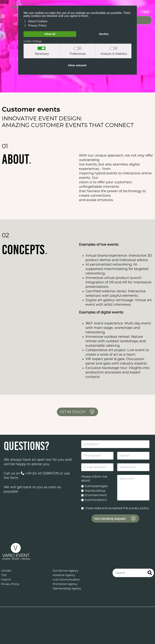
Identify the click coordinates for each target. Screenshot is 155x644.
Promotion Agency (65, 584)
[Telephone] (133, 467)
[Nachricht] (133, 488)
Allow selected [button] (77, 65)
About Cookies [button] (38, 21)
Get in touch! (72, 412)
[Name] (133, 456)
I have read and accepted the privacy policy (117, 508)
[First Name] (97, 456)
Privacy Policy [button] (37, 26)
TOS (4, 575)
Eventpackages (96, 486)
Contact (6, 571)
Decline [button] (104, 34)
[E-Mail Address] (97, 467)
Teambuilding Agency (67, 589)
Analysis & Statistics (114, 54)
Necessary (42, 54)
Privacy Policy (10, 584)
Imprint (6, 580)
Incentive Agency (64, 575)
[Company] (115, 444)
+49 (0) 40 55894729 (40, 474)
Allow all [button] (50, 34)
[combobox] (137, 20)
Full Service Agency (65, 571)
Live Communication (66, 580)
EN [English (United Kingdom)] (146, 12)
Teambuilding (95, 491)
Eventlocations (96, 500)
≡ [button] (3, 17)
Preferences (78, 54)
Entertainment (96, 495)
